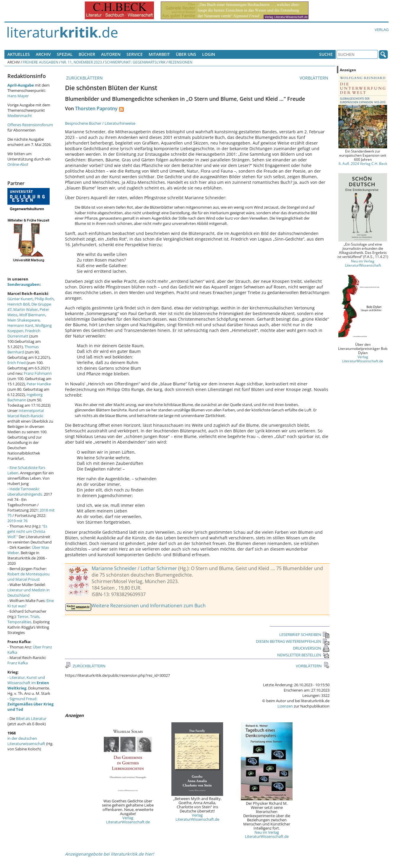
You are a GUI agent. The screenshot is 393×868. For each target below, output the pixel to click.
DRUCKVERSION (311, 648)
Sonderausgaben (23, 284)
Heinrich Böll (18, 304)
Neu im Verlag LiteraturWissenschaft (363, 263)
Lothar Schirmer (159, 568)
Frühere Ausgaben (40, 62)
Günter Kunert (20, 299)
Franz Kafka (18, 663)
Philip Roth (44, 299)
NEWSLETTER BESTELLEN (303, 655)
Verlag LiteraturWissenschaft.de (128, 820)
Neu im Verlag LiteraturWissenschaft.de (267, 834)
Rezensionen (180, 62)
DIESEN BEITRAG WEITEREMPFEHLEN (293, 641)
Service (135, 54)
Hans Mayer (18, 96)
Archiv (43, 54)
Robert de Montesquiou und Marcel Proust (29, 577)
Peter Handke (39, 384)
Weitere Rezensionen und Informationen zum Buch (149, 606)
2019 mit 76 (17, 521)
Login (209, 54)
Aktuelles (19, 54)
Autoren (111, 54)
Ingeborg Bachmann (25, 397)
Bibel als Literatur (31, 718)
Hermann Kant (20, 325)
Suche (326, 54)
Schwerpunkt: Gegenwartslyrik (135, 62)
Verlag (382, 30)
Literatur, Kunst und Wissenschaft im (28, 683)
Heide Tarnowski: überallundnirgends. (25, 491)
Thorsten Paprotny (96, 108)
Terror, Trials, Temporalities (24, 619)
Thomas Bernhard (23, 349)
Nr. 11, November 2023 (82, 62)
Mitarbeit (159, 54)
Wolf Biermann (32, 315)
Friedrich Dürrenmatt (24, 333)
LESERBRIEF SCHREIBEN (304, 635)
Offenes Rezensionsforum (30, 125)
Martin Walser (26, 309)
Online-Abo (17, 164)
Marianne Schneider (114, 568)
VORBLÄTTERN (315, 78)
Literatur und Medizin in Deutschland (29, 593)
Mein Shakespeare (23, 320)
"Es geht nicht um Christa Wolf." (27, 531)
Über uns (186, 54)
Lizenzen (285, 706)
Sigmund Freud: (30, 704)
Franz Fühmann (38, 373)
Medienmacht (20, 116)
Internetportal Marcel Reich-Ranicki (26, 413)
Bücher (87, 54)
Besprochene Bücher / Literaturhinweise (100, 123)
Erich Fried (17, 363)
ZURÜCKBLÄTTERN (84, 78)
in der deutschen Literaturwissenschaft (26, 741)
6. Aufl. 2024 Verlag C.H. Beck (363, 163)
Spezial (65, 54)
